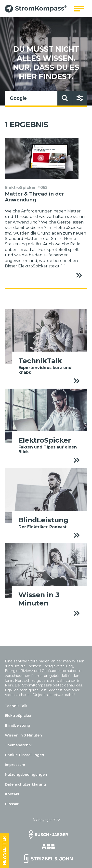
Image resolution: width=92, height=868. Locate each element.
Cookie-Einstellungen (25, 755)
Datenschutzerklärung (25, 784)
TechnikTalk (16, 706)
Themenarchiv (18, 745)
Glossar (12, 804)
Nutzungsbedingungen (26, 775)
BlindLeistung (18, 725)
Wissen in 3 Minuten (23, 735)
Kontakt (12, 794)
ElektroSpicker (18, 716)
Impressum (15, 765)
